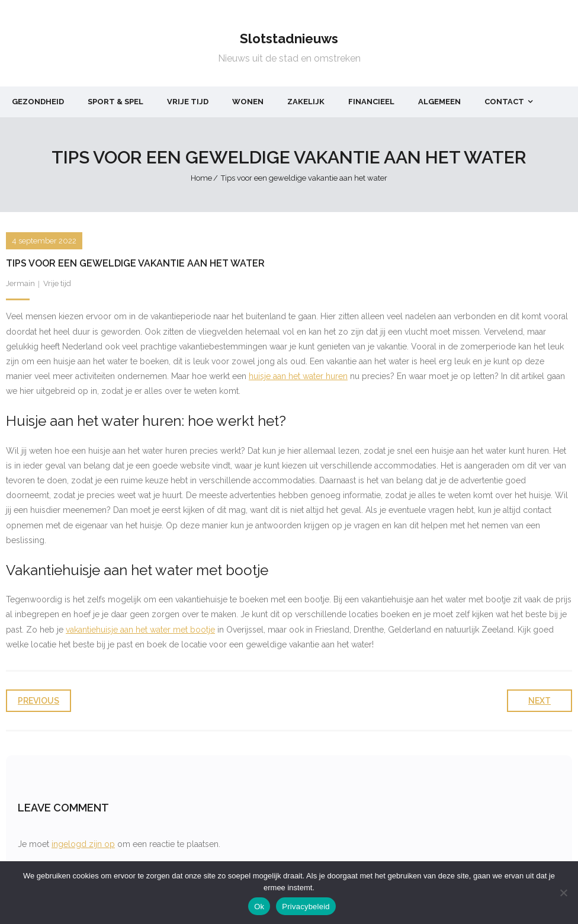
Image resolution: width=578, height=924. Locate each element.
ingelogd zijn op (83, 844)
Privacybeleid (306, 907)
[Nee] (563, 893)
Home (201, 178)
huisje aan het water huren (298, 376)
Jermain (20, 283)
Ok (259, 907)
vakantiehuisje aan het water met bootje (140, 630)
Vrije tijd (57, 283)
